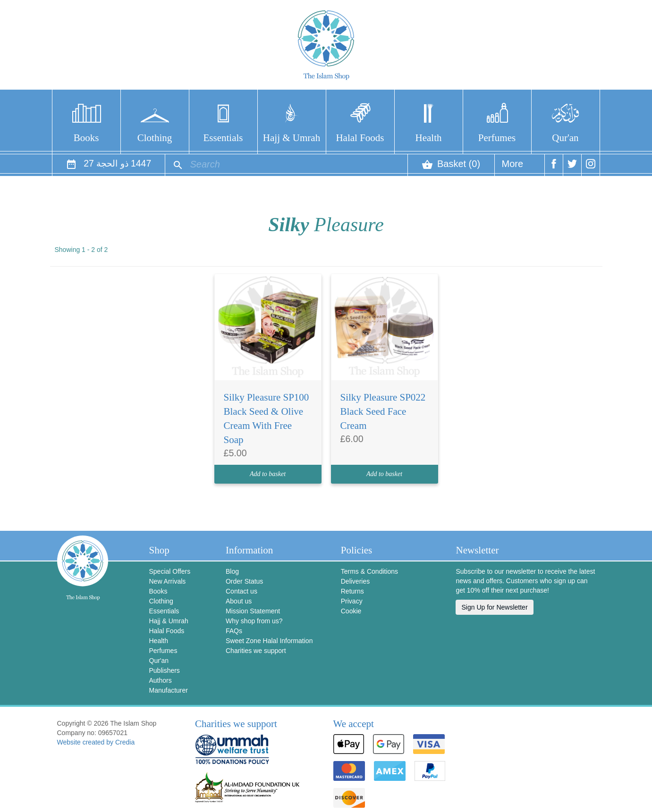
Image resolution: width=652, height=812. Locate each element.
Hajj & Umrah (292, 138)
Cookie (351, 611)
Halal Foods (360, 138)
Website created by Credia (96, 742)
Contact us (241, 591)
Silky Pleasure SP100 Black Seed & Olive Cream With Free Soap (267, 419)
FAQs (234, 631)
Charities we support (256, 651)
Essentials (223, 138)
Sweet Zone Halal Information (269, 641)
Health (429, 138)
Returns (352, 591)
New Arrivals (168, 581)
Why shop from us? (254, 621)
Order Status (244, 581)
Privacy (352, 601)
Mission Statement (253, 611)
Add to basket (268, 474)
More (513, 167)
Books (86, 138)
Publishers (165, 670)
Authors (161, 680)
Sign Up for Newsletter (494, 607)
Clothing (155, 138)
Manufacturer (169, 690)
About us (239, 601)
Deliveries (355, 581)
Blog (232, 571)
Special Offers (170, 571)
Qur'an (565, 138)
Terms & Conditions (369, 571)
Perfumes (497, 138)
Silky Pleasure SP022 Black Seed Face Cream (383, 411)
